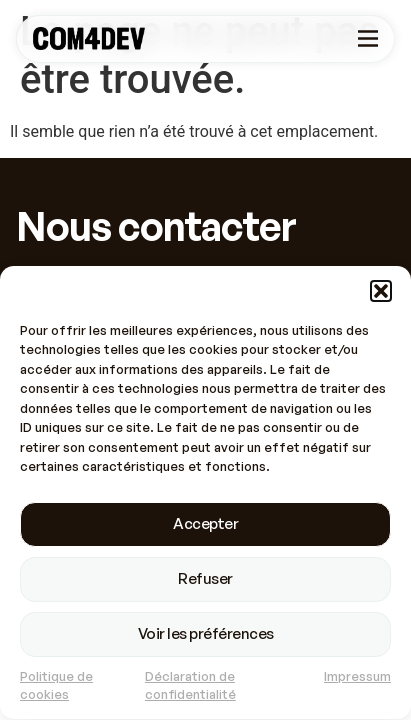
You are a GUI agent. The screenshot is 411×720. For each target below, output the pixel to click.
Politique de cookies (56, 687)
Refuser (205, 580)
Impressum (357, 678)
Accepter (205, 525)
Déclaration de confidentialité (190, 687)
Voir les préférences (206, 635)
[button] (381, 293)
